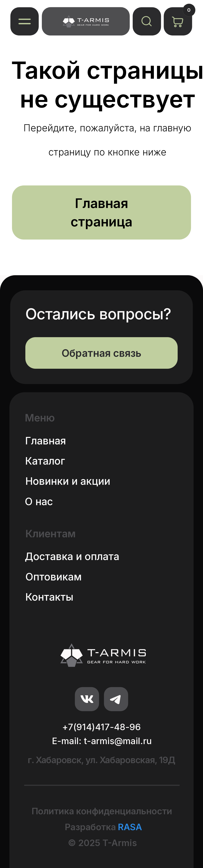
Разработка (103, 827)
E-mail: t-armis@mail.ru (102, 741)
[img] (86, 21)
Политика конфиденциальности (102, 811)
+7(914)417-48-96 (101, 727)
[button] (24, 21)
